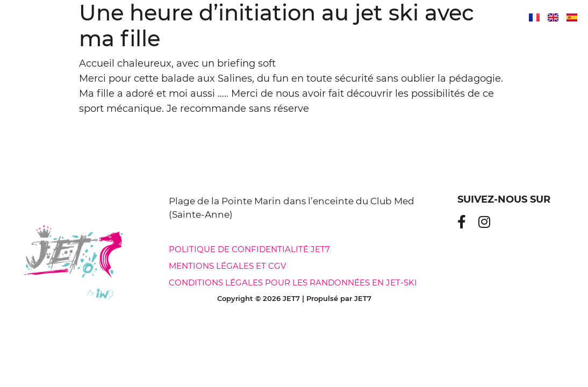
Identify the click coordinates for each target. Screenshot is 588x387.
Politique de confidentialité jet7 (249, 249)
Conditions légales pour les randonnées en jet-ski (293, 282)
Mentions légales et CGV (227, 266)
